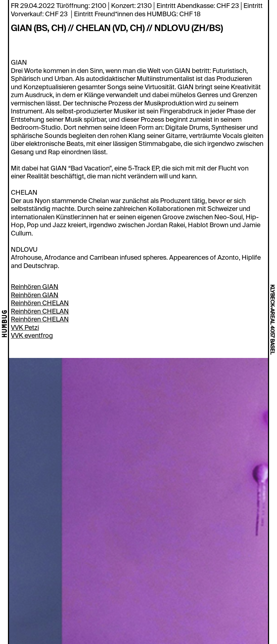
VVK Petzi (25, 328)
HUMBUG (5, 324)
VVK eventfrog (32, 336)
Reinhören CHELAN (40, 303)
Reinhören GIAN (35, 287)
